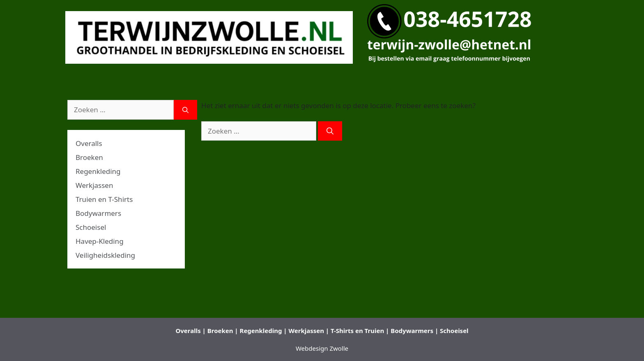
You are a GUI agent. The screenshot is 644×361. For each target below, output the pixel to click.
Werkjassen (94, 185)
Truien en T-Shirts (104, 199)
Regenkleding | (263, 331)
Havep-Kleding (100, 241)
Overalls (89, 143)
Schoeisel (91, 227)
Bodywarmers (98, 213)
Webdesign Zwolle (322, 348)
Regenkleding (98, 171)
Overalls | (190, 331)
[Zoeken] (330, 131)
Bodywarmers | (414, 331)
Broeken (89, 157)
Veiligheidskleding (105, 255)
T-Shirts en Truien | (360, 331)
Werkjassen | (309, 331)
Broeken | (223, 331)
